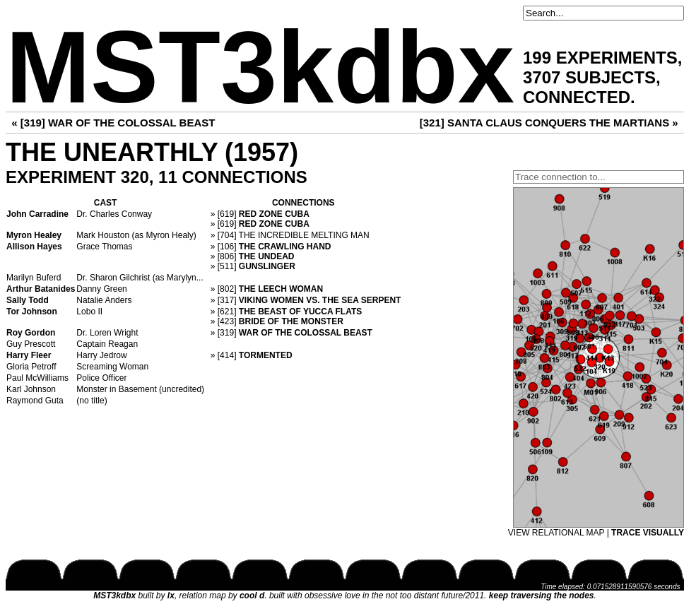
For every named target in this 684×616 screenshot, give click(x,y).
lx (171, 596)
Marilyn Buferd (34, 278)
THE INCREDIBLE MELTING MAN (304, 235)
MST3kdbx (260, 67)
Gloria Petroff (31, 367)
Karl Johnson (31, 389)
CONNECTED (577, 97)
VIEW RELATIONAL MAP (556, 533)
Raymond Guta (35, 401)
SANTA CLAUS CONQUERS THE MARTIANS (558, 123)
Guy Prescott (31, 344)
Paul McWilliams (37, 378)
